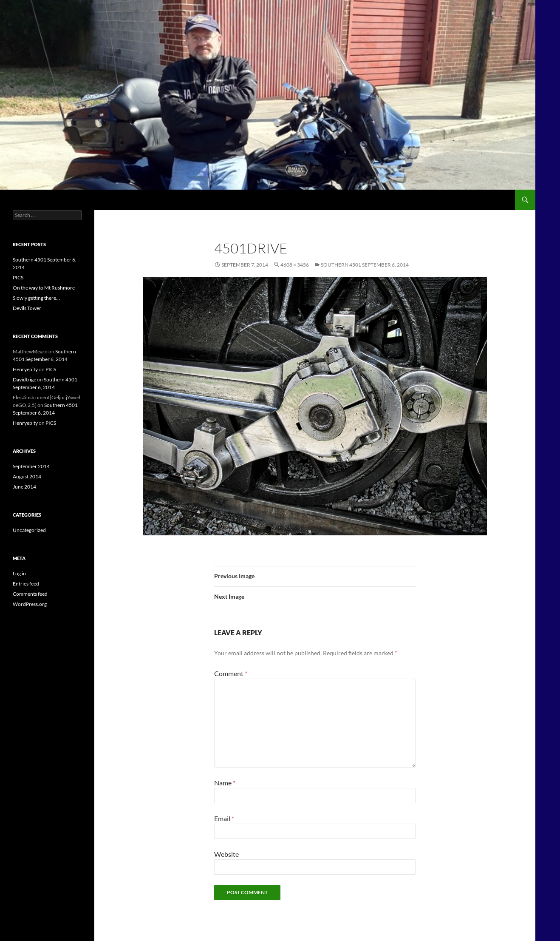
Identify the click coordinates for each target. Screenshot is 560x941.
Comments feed (30, 594)
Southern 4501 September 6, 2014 (365, 265)
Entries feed (26, 584)
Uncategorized (29, 530)
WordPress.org (30, 604)
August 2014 (27, 476)
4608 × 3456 (295, 265)
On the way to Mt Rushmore (44, 288)
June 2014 (24, 487)
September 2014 (31, 466)
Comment (231, 673)
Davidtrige (24, 380)
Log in (19, 573)
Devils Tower (27, 308)
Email (224, 818)
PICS (18, 277)
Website (226, 854)
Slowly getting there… (36, 298)
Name (225, 783)
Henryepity (25, 369)
